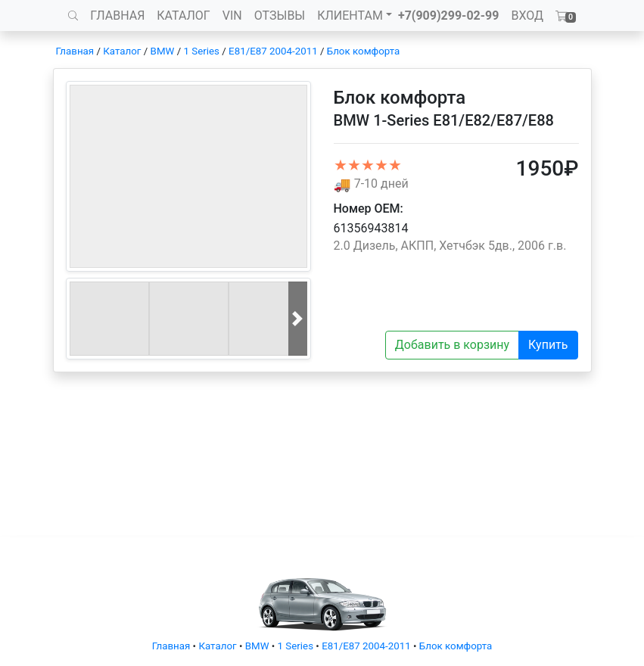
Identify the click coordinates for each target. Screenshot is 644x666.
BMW (163, 51)
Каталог (122, 51)
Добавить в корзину (452, 345)
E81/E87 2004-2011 (273, 51)
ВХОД (527, 16)
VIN (232, 16)
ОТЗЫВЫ (280, 16)
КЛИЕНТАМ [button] (350, 16)
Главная (75, 51)
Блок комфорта (364, 51)
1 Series (201, 51)
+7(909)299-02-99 (449, 16)
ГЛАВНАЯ (117, 16)
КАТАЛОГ (183, 16)
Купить (548, 345)
